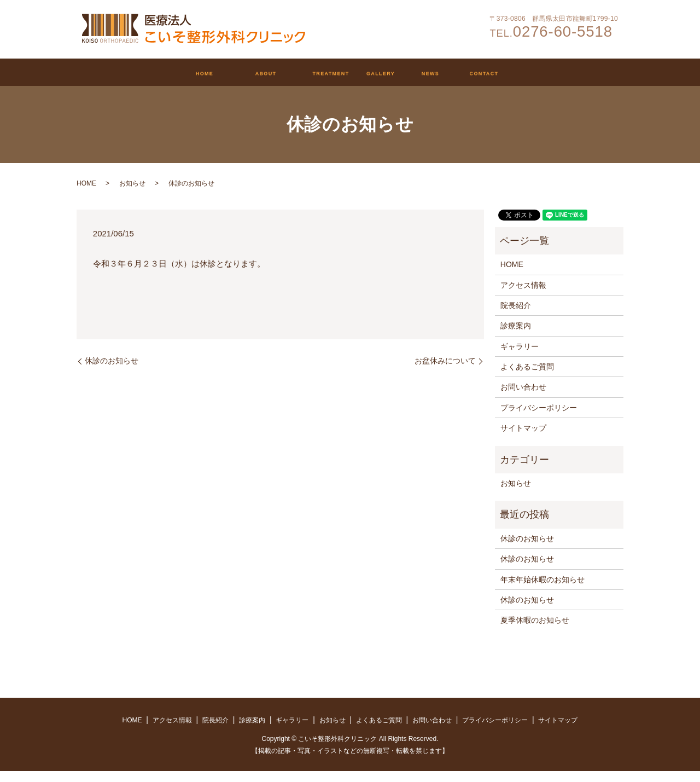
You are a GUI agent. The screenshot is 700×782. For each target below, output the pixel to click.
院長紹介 (516, 316)
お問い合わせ (571, 74)
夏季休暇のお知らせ (535, 631)
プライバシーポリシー (539, 419)
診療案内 (315, 74)
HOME (115, 74)
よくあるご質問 (527, 378)
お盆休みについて (445, 372)
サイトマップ (523, 439)
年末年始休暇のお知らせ (542, 590)
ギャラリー (399, 74)
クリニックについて (213, 74)
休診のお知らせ (112, 372)
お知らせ (483, 74)
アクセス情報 (523, 296)
